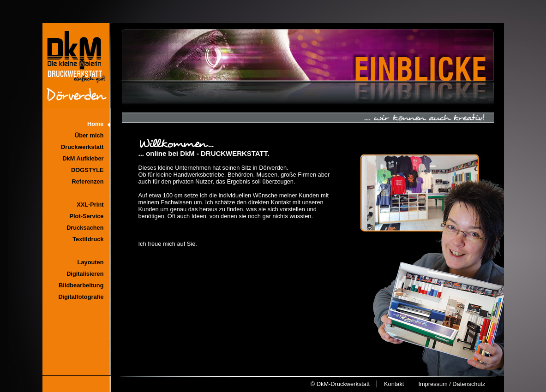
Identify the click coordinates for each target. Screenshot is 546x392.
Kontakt (394, 384)
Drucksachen (85, 228)
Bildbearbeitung (81, 285)
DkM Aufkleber (83, 158)
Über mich (89, 135)
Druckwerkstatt (82, 147)
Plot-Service (87, 216)
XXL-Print (90, 205)
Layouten (91, 262)
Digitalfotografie (81, 297)
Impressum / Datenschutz (452, 384)
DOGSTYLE (87, 170)
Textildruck (88, 239)
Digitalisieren (85, 274)
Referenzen (88, 181)
